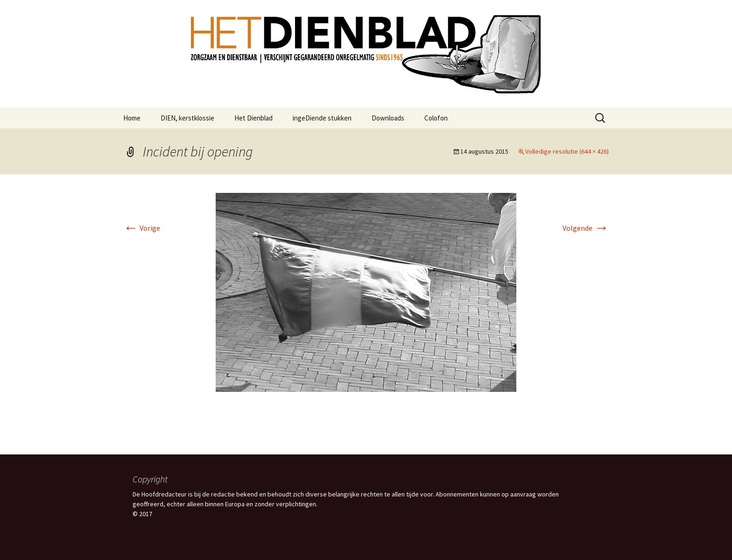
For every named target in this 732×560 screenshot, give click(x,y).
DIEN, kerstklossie (187, 118)
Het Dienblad (253, 118)
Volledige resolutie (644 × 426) (567, 151)
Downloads (388, 118)
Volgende (586, 228)
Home (132, 118)
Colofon (436, 118)
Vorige (142, 228)
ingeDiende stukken (322, 118)
